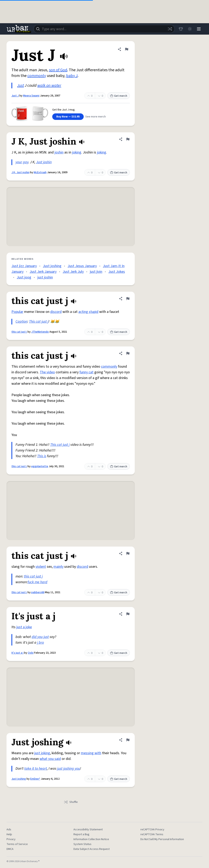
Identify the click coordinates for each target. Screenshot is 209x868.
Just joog (24, 277)
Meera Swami (31, 96)
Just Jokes (117, 272)
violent (41, 567)
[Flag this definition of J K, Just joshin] (128, 139)
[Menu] (199, 29)
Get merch (119, 96)
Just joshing (52, 266)
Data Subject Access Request (92, 849)
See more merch (96, 117)
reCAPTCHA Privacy (152, 830)
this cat (29, 576)
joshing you (72, 769)
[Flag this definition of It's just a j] (128, 614)
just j (45, 322)
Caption (21, 322)
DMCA (10, 849)
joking (77, 152)
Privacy (11, 839)
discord (56, 312)
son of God (58, 70)
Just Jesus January (82, 266)
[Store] (181, 29)
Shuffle (71, 802)
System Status (82, 844)
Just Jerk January (43, 272)
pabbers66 (38, 592)
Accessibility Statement (88, 830)
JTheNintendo (40, 332)
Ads (9, 830)
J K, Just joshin (20, 172)
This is (42, 456)
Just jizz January (24, 266)
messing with (91, 753)
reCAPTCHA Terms (152, 834)
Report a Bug (81, 834)
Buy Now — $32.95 (68, 117)
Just (21, 85)
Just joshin (44, 162)
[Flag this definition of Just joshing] (128, 740)
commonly (37, 76)
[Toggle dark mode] (190, 29)
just (46, 637)
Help (9, 834)
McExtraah (40, 172)
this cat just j (19, 332)
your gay (22, 162)
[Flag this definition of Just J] (127, 49)
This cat (35, 322)
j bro (41, 643)
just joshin (45, 277)
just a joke (24, 627)
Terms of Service (17, 844)
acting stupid (88, 312)
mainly (58, 567)
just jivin (96, 272)
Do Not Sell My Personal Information (162, 839)
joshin (59, 152)
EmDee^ (35, 779)
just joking (42, 753)
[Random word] (170, 29)
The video (47, 372)
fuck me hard (37, 582)
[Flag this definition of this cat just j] (128, 299)
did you (37, 637)
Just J (15, 96)
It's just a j (17, 653)
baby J (72, 76)
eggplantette (40, 466)
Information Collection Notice (91, 839)
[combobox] (104, 29)
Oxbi (31, 653)
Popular (17, 312)
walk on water (49, 85)
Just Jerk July (73, 272)
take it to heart (36, 769)
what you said (50, 759)
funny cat (86, 372)
